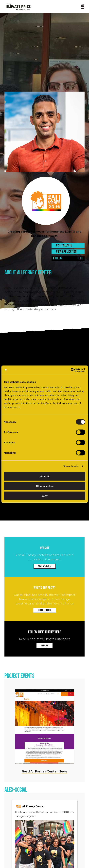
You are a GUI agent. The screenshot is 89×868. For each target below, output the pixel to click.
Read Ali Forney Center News (44, 771)
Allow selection (44, 486)
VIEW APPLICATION (66, 252)
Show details (71, 466)
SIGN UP (44, 646)
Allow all (44, 476)
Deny (44, 496)
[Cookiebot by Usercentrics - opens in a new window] (71, 370)
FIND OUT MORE (45, 610)
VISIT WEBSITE (64, 245)
